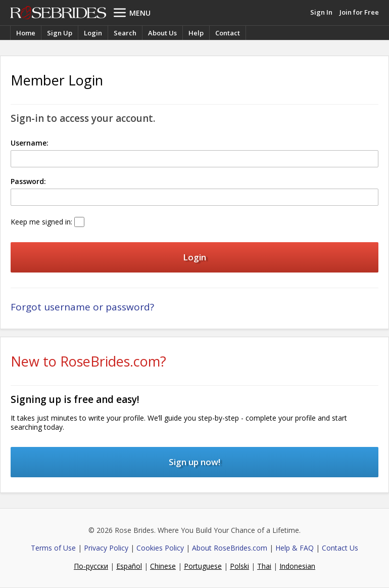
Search (125, 33)
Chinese (163, 566)
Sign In (321, 12)
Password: (28, 181)
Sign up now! (194, 462)
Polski (239, 566)
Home (26, 33)
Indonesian (297, 566)
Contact (228, 33)
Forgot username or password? (82, 307)
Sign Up (60, 33)
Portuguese (203, 566)
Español (129, 566)
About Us (162, 33)
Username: (30, 143)
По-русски (91, 566)
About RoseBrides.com (230, 548)
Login (93, 33)
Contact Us (340, 548)
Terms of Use (53, 548)
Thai (264, 566)
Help (196, 33)
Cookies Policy (160, 548)
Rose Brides (58, 13)
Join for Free (359, 12)
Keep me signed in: (41, 222)
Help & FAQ (295, 548)
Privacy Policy (106, 548)
